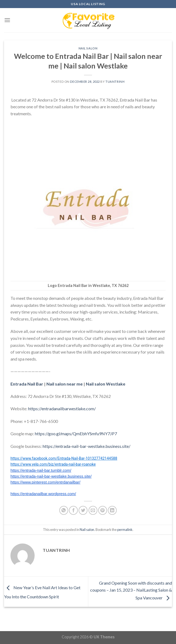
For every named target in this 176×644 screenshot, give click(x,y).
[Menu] (7, 20)
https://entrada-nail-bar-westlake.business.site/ (87, 446)
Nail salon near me (65, 384)
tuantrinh (115, 82)
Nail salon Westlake (106, 384)
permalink (125, 530)
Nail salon (88, 48)
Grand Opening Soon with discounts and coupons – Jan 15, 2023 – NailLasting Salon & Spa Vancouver (131, 590)
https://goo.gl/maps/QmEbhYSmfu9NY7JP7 (76, 433)
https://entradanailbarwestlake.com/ (62, 409)
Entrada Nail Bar (27, 384)
